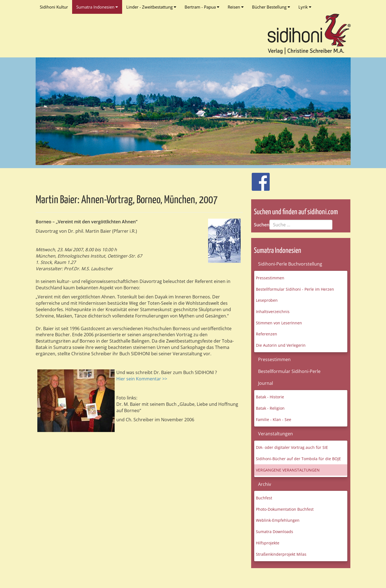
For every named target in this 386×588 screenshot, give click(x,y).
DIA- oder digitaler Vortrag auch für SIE (292, 447)
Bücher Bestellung (271, 7)
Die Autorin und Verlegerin (281, 345)
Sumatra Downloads (275, 532)
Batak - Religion (270, 408)
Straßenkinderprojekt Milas (281, 554)
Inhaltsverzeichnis (273, 312)
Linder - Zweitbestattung (151, 7)
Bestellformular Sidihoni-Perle (289, 371)
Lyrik (305, 7)
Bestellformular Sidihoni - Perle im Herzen (295, 289)
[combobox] (301, 225)
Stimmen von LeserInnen (279, 323)
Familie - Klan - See (274, 419)
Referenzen (266, 334)
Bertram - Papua (202, 7)
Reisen (236, 7)
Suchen (262, 225)
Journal (266, 383)
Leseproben (267, 300)
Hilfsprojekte (268, 543)
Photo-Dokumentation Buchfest (285, 509)
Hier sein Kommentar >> (142, 379)
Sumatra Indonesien (97, 7)
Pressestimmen (270, 278)
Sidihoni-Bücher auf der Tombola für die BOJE (298, 459)
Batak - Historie (270, 397)
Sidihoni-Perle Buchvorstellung (290, 264)
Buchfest (264, 498)
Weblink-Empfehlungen (278, 520)
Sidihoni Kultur (54, 7)
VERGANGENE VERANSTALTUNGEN (288, 470)
